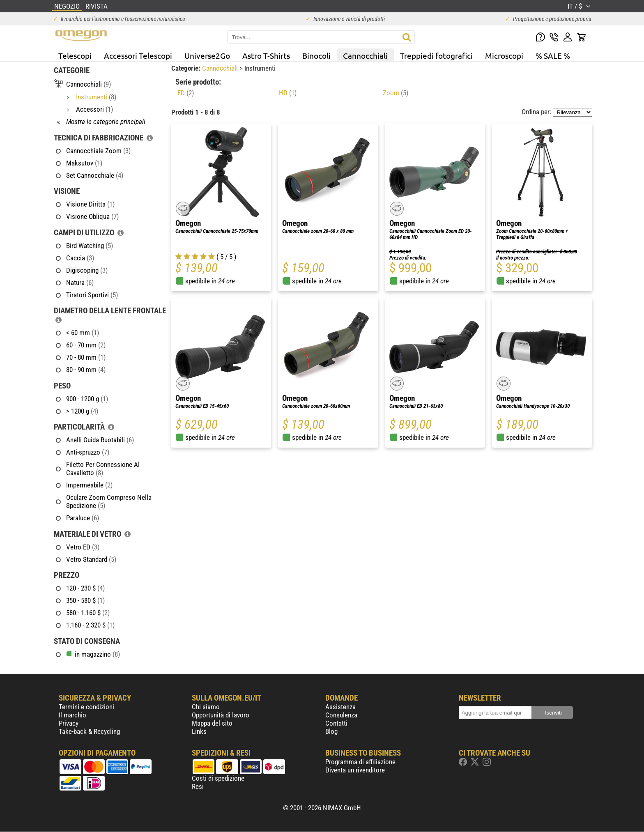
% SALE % (553, 55)
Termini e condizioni (86, 707)
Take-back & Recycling (89, 731)
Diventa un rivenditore (355, 770)
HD (288, 93)
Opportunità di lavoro (221, 715)
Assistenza (340, 707)
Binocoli (316, 55)
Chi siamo (206, 707)
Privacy (69, 723)
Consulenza (341, 715)
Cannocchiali (365, 55)
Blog (331, 731)
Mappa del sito (212, 723)
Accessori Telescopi (138, 55)
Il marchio (72, 715)
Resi (198, 786)
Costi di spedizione (218, 778)
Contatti (336, 723)
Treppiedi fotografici (436, 55)
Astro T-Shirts (266, 55)
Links (199, 731)
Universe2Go (207, 55)
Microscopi (504, 55)
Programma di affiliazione (360, 762)
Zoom (396, 93)
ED (186, 93)
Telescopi (75, 55)
